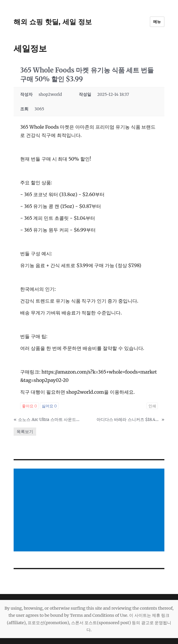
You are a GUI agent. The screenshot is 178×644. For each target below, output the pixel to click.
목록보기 (25, 432)
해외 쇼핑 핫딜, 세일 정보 (53, 22)
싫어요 (49, 406)
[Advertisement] (90, 511)
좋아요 (29, 406)
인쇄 (152, 406)
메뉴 (157, 22)
